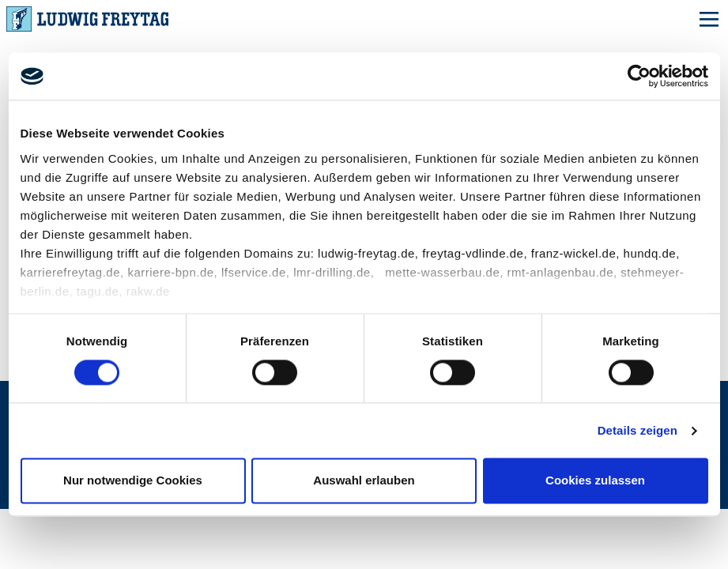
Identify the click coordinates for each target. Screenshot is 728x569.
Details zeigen (637, 430)
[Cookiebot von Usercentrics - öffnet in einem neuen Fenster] (639, 76)
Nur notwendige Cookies (133, 481)
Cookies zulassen (595, 481)
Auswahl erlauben (364, 481)
